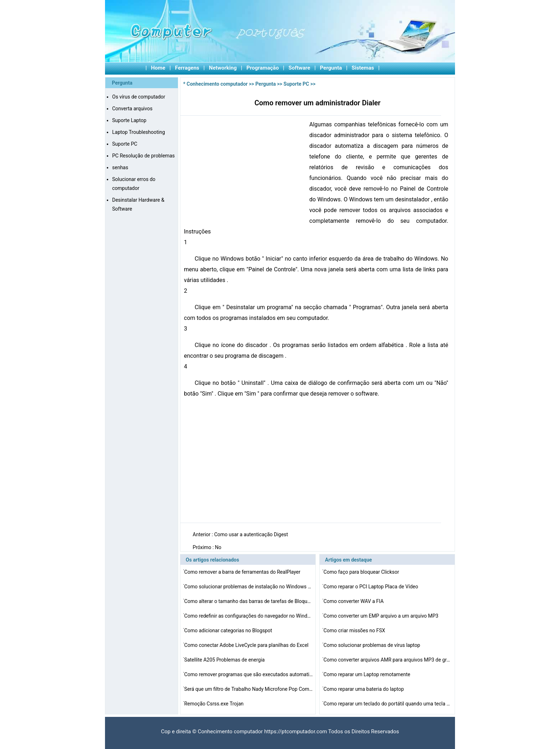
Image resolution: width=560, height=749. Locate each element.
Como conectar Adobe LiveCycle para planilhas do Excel (247, 645)
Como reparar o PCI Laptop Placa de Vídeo (371, 587)
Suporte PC (125, 144)
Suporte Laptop (129, 120)
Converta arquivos (132, 109)
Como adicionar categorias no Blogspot (229, 630)
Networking (223, 68)
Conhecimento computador (217, 84)
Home (158, 68)
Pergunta (331, 68)
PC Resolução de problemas (143, 156)
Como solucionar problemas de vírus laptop (372, 645)
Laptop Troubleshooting (139, 132)
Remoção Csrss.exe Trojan (215, 704)
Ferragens (187, 68)
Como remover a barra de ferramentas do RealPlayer (243, 572)
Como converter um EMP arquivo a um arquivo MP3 (382, 616)
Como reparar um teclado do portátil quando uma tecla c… (388, 704)
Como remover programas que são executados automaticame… (249, 674)
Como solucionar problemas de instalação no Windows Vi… (249, 587)
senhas (120, 167)
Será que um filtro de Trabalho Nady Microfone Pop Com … (249, 689)
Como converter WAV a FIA (354, 601)
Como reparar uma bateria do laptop (364, 689)
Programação (263, 68)
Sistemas (363, 68)
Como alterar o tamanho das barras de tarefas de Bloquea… (249, 601)
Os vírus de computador (139, 97)
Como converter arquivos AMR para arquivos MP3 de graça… (388, 660)
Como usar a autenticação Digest (252, 534)
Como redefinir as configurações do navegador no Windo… (249, 616)
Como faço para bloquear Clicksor (362, 572)
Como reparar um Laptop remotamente (367, 674)
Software (299, 68)
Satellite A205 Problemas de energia (225, 660)
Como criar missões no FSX (355, 630)
